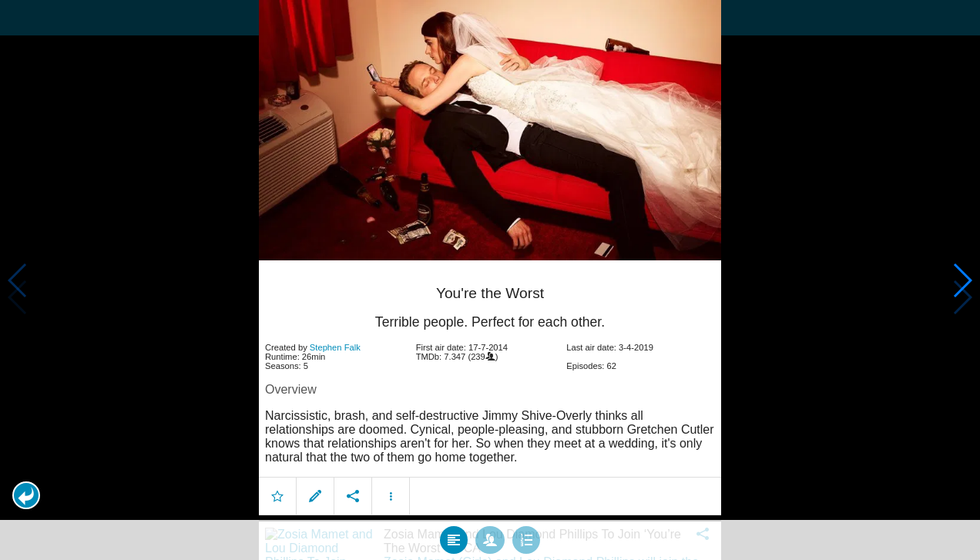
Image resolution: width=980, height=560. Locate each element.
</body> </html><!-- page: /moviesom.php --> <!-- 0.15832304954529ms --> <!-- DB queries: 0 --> (490, 280)
